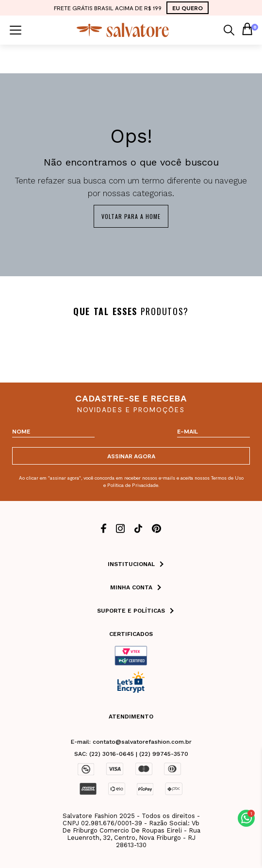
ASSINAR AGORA (131, 456)
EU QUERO (188, 8)
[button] (246, 818)
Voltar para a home (131, 216)
